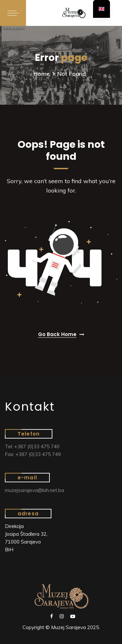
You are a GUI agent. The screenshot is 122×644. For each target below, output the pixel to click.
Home (42, 74)
